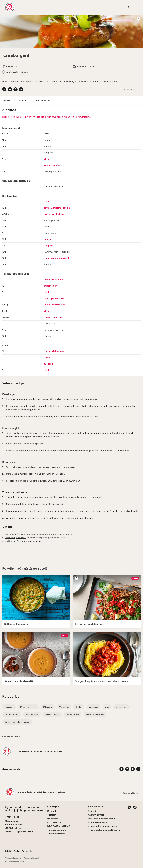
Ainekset (7, 100)
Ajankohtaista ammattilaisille (103, 826)
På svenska (27, 851)
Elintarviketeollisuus (98, 822)
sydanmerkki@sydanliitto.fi (19, 832)
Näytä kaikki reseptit (12, 736)
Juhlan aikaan (32, 714)
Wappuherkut (73, 714)
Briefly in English (13, 851)
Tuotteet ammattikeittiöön (101, 819)
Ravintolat (53, 819)
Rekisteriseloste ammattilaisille (104, 830)
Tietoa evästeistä (56, 834)
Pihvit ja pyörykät (28, 707)
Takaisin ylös (130, 793)
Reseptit (52, 811)
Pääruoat (9, 707)
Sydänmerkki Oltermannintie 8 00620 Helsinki (14, 825)
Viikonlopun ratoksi (95, 714)
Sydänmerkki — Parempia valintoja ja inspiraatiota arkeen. (26, 809)
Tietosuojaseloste (57, 830)
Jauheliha (93, 707)
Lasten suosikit (12, 714)
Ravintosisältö (43, 100)
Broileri (79, 707)
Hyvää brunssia (53, 714)
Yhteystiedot (12, 817)
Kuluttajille (53, 807)
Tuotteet (52, 815)
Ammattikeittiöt (96, 815)
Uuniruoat (64, 707)
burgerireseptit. (33, 541)
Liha (107, 707)
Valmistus (23, 100)
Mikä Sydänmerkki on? (59, 826)
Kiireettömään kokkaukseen (17, 722)
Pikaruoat (48, 707)
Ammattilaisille (96, 807)
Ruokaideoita (54, 822)
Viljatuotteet (121, 707)
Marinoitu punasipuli (16, 538)
